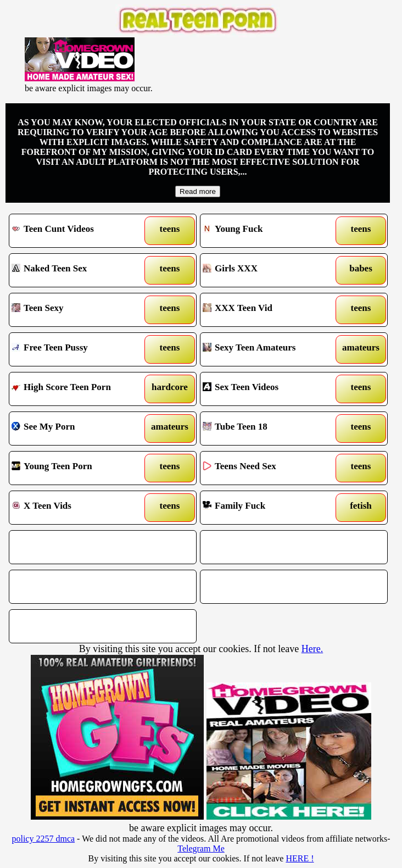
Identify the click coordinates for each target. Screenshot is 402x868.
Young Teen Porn (79, 468)
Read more (198, 191)
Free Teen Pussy (79, 349)
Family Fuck (270, 508)
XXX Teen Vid (270, 310)
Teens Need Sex (270, 468)
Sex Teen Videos (270, 389)
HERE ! (300, 858)
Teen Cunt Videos (79, 231)
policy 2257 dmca (43, 839)
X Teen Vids (79, 508)
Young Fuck (270, 231)
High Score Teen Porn (79, 389)
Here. (312, 649)
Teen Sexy (79, 310)
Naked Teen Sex (79, 270)
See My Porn (79, 429)
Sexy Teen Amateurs (270, 349)
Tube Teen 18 (270, 429)
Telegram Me (201, 848)
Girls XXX (270, 270)
